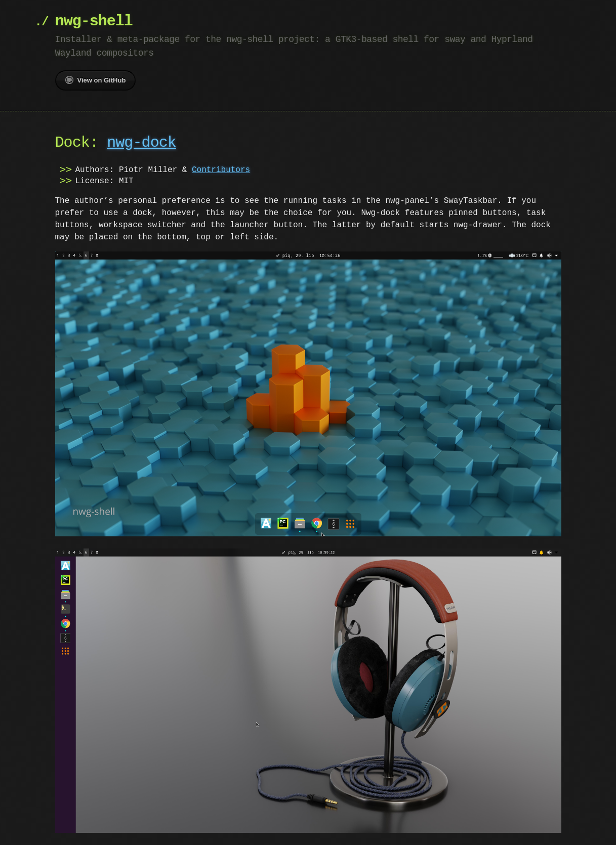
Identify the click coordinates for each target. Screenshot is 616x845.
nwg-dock (141, 143)
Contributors (221, 170)
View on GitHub (96, 80)
